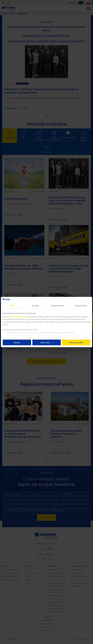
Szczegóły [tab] (35, 306)
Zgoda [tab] (12, 306)
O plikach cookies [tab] (81, 306)
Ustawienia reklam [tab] (58, 306)
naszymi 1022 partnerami (17, 317)
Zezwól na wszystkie (76, 342)
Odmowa (17, 342)
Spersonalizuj (47, 342)
